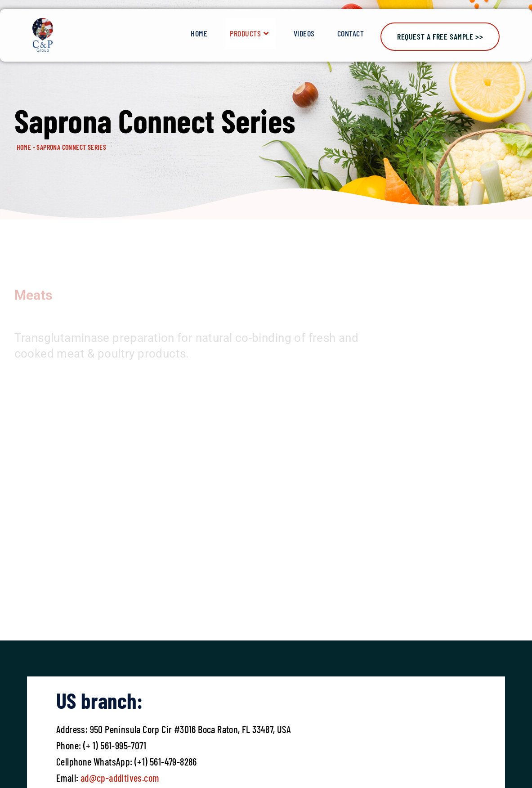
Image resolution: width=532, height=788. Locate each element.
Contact (351, 33)
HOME (24, 147)
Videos (304, 33)
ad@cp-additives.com (120, 778)
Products (250, 34)
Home (199, 33)
